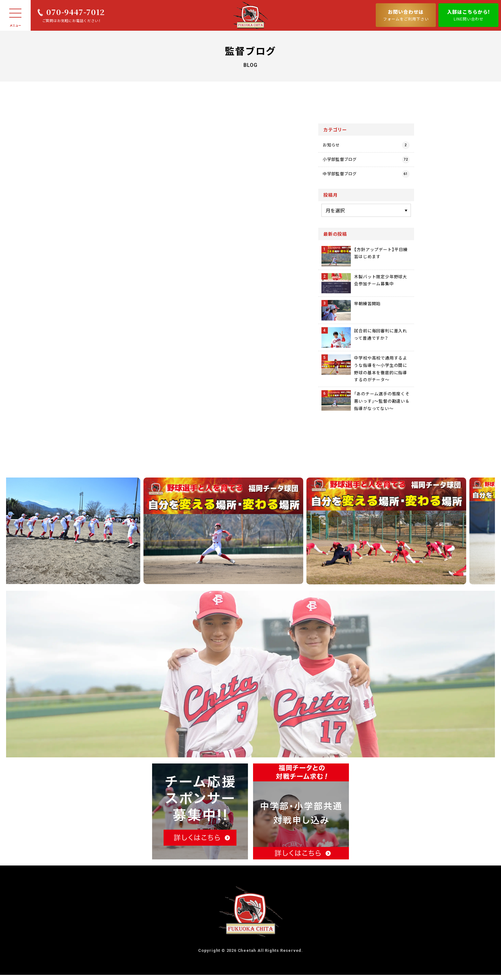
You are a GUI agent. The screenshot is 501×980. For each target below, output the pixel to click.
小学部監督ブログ (366, 162)
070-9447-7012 (75, 12)
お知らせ (366, 146)
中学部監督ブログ (366, 179)
